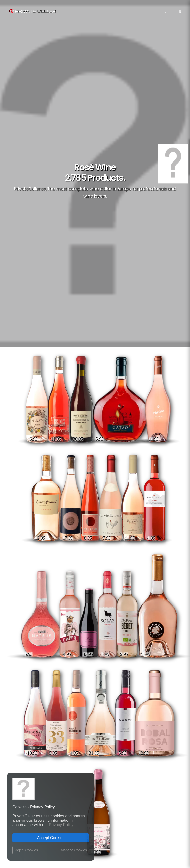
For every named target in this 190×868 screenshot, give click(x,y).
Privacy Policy (80, 699)
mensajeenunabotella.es (147, 764)
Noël (160, 717)
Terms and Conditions (86, 713)
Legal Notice (112, 839)
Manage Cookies (74, 850)
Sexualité (156, 739)
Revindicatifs (154, 724)
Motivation (136, 695)
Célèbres (140, 688)
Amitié (124, 688)
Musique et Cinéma (150, 731)
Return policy (79, 703)
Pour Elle (156, 703)
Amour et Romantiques (134, 717)
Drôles (139, 703)
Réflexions (155, 710)
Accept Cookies (51, 838)
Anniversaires (134, 739)
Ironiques (156, 695)
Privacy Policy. (62, 825)
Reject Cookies (26, 850)
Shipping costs (81, 694)
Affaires (157, 746)
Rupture (157, 688)
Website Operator (83, 708)
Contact (75, 689)
